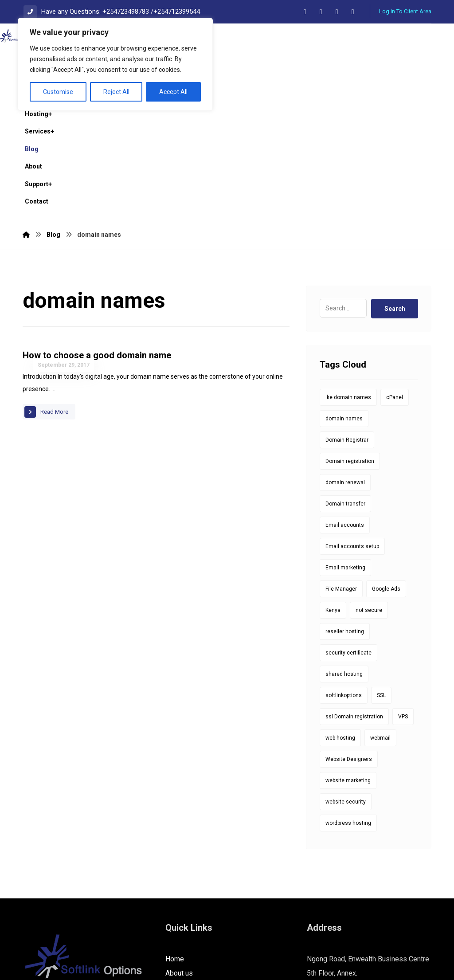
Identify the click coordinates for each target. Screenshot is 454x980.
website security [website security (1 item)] (346, 679)
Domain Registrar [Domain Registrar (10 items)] (347, 318)
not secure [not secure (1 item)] (369, 488)
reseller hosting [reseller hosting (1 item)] (345, 509)
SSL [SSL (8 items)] (381, 573)
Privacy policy (187, 893)
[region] (115, 64)
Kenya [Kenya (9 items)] (333, 488)
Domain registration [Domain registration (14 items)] (350, 339)
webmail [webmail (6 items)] (380, 615)
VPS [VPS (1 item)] (403, 594)
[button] (305, 12)
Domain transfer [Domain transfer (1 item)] (345, 381)
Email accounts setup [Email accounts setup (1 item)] (352, 424)
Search (394, 186)
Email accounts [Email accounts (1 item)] (345, 403)
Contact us (182, 865)
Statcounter (18, 973)
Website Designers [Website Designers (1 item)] (349, 637)
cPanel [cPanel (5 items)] (395, 275)
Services (179, 879)
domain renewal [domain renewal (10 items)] (345, 360)
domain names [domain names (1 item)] (344, 296)
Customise (58, 92)
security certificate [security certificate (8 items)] (348, 530)
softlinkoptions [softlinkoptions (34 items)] (344, 573)
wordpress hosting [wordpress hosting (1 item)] (348, 701)
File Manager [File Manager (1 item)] (341, 466)
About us (179, 851)
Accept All (173, 92)
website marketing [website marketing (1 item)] (348, 658)
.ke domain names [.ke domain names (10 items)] (348, 275)
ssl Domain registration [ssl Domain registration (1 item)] (354, 594)
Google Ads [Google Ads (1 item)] (386, 466)
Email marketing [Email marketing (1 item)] (345, 445)
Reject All (116, 92)
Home (175, 837)
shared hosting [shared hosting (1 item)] (344, 552)
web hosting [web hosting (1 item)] (340, 615)
